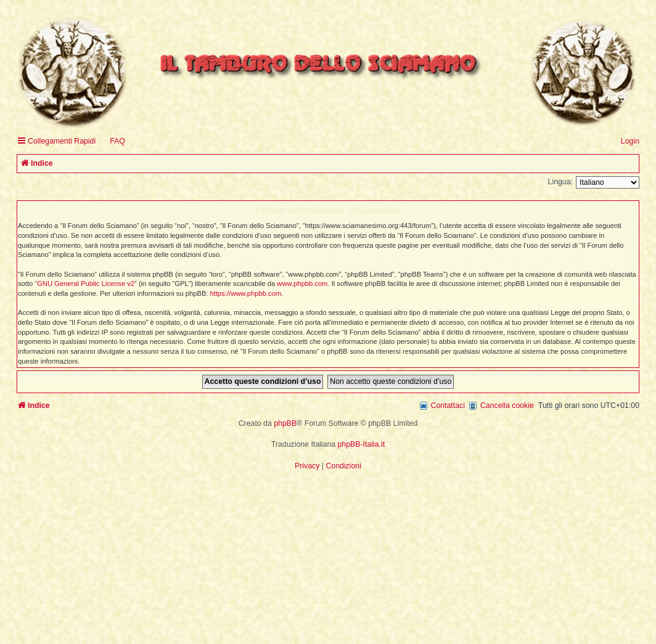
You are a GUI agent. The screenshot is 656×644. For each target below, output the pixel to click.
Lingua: (560, 182)
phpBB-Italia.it (362, 444)
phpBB (285, 423)
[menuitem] (112, 141)
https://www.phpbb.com (246, 293)
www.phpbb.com (302, 283)
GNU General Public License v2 (86, 283)
